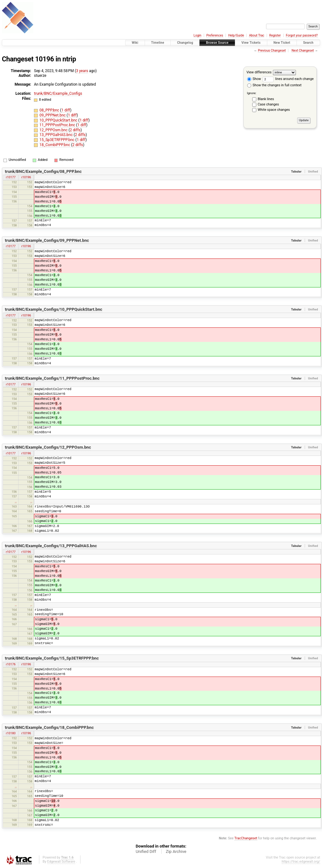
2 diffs (75, 130)
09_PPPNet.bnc (53, 115)
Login (198, 35)
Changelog (185, 43)
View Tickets (251, 43)
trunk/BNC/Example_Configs (58, 94)
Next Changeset (303, 51)
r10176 (11, 664)
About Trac (257, 35)
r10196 (26, 177)
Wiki (135, 43)
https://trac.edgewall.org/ (301, 862)
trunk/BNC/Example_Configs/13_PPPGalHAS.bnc (51, 546)
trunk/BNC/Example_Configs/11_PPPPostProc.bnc (52, 378)
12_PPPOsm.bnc (54, 130)
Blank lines (266, 99)
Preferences (215, 35)
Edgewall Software (61, 862)
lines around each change (288, 79)
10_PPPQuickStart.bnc (59, 120)
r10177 (11, 177)
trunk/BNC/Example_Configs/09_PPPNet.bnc (47, 240)
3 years (82, 71)
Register (275, 35)
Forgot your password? (302, 35)
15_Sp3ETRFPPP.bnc (58, 140)
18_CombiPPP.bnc (55, 145)
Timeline (158, 43)
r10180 (11, 733)
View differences (259, 72)
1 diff (66, 110)
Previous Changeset (272, 51)
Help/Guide (236, 35)
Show (254, 79)
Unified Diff (146, 851)
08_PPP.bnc (50, 110)
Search (308, 43)
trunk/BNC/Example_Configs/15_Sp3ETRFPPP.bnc (52, 658)
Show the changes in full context (274, 85)
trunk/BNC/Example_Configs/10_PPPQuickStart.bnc (54, 309)
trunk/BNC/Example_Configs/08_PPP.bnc (43, 171)
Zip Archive (176, 851)
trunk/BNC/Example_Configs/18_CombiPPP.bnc (49, 727)
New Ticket (282, 43)
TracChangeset (246, 838)
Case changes (269, 104)
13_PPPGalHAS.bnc (57, 135)
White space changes (274, 110)
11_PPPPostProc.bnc (58, 125)
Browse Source (217, 43)
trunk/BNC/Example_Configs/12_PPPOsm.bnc (48, 447)
